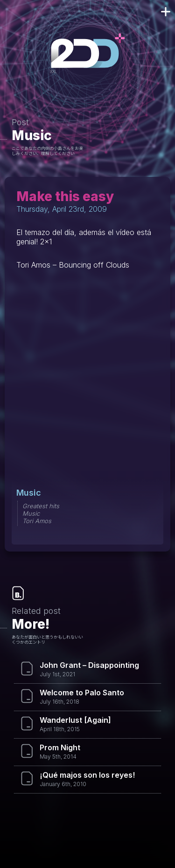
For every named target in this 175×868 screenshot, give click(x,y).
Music (32, 135)
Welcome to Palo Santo (82, 693)
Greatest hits (41, 506)
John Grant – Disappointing (89, 665)
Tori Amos (37, 521)
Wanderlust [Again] (75, 720)
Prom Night (60, 747)
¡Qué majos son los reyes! (87, 775)
